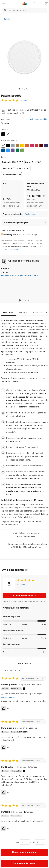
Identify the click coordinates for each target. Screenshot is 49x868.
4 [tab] (29, 300)
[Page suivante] (37, 842)
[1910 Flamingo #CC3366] (32, 145)
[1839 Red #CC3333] (37, 145)
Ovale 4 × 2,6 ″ (23, 168)
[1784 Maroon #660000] (41, 145)
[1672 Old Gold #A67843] (18, 145)
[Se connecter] (35, 3)
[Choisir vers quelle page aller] (25, 842)
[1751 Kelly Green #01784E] (18, 150)
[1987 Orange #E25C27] (27, 145)
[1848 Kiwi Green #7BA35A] (22, 150)
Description (9, 312)
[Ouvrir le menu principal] (4, 3)
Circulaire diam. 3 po (11, 175)
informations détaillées (10, 249)
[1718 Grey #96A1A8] (13, 145)
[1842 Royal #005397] (3, 150)
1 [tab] (20, 300)
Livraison (23, 312)
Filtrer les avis (24, 663)
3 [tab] (26, 300)
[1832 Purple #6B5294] (13, 150)
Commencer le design (25, 863)
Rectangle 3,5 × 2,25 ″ (12, 162)
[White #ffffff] (8, 134)
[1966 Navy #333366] (46, 145)
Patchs (7, 19)
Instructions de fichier (39, 119)
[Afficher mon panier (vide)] (46, 3)
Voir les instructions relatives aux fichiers (20, 275)
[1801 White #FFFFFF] (3, 145)
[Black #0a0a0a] (3, 134)
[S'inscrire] (41, 3)
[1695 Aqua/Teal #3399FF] (8, 150)
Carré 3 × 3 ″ (8, 168)
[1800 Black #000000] (8, 145)
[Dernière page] (42, 842)
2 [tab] (23, 300)
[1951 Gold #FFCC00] (22, 145)
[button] (24, 223)
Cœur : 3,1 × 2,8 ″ (33, 162)
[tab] (19, 89)
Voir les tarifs (30, 214)
